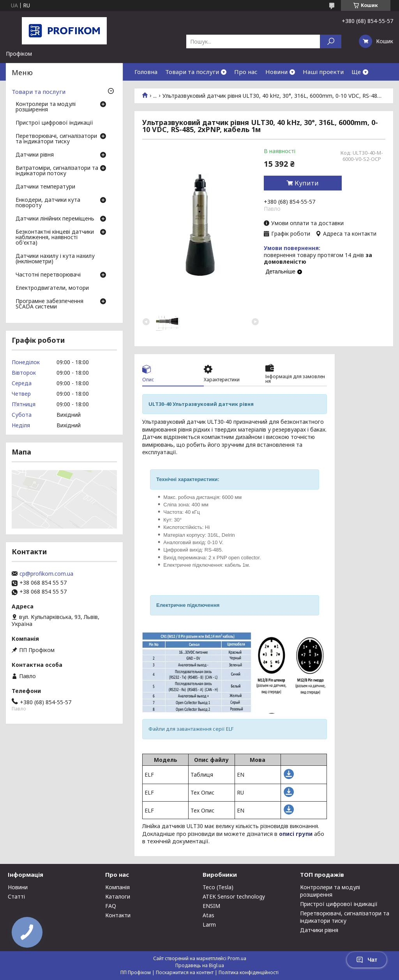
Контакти (118, 915)
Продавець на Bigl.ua (200, 965)
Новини (276, 72)
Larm (209, 924)
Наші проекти (323, 72)
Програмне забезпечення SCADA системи (49, 304)
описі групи (296, 834)
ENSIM (211, 906)
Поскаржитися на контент (185, 972)
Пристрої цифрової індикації (54, 123)
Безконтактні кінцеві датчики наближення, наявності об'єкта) (55, 238)
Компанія (117, 887)
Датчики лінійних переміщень (55, 219)
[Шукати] (331, 41)
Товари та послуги (192, 72)
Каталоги (118, 896)
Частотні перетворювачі (48, 275)
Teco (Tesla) (218, 887)
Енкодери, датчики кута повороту (48, 203)
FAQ (111, 906)
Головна (146, 72)
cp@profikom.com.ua (46, 574)
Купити (307, 183)
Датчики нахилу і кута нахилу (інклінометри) (55, 259)
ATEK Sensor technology (234, 896)
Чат (367, 960)
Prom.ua (237, 958)
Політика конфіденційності (249, 972)
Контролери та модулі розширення (46, 107)
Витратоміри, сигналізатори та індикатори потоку (57, 171)
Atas (208, 915)
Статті (16, 896)
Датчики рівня (35, 155)
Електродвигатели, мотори (52, 288)
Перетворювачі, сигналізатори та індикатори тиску (56, 139)
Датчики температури (45, 187)
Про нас (246, 72)
